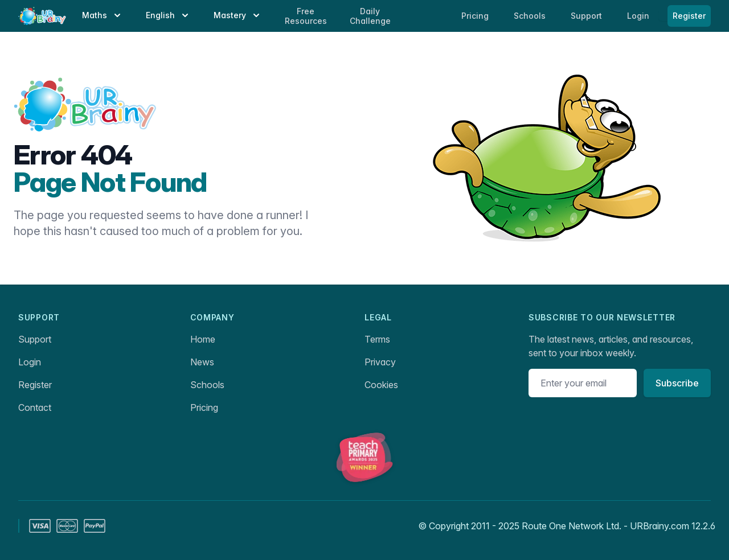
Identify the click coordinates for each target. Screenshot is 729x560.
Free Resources (306, 16)
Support (35, 339)
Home (203, 339)
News (202, 362)
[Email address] (583, 383)
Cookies (381, 385)
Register (689, 16)
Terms (377, 339)
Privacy (380, 362)
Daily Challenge (370, 16)
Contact (35, 407)
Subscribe (677, 383)
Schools (531, 16)
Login (639, 16)
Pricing (204, 407)
